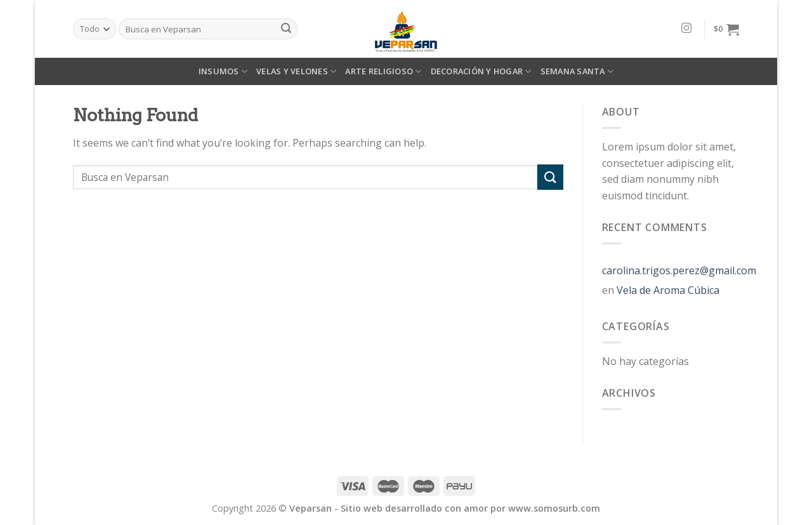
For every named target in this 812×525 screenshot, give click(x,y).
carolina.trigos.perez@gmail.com (679, 270)
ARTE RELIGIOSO (383, 71)
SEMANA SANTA (577, 71)
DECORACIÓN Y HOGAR (481, 71)
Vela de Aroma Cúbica (668, 290)
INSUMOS (223, 71)
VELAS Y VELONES (296, 71)
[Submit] (550, 177)
